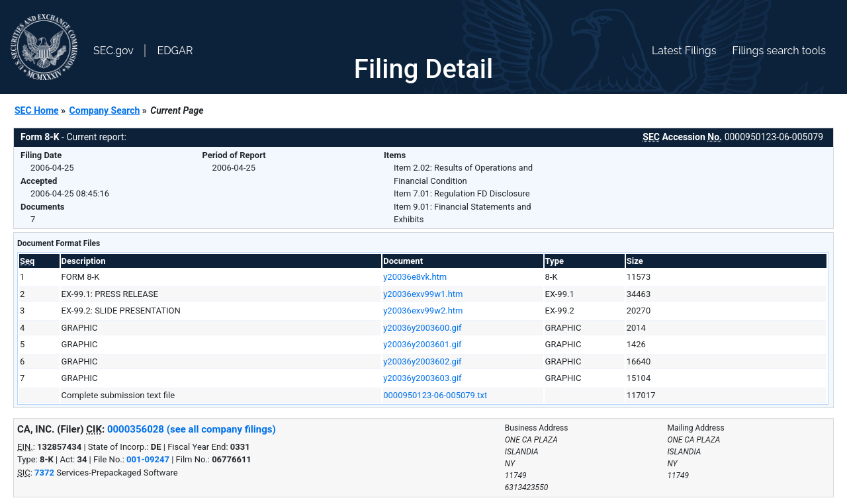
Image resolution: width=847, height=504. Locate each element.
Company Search (105, 110)
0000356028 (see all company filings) (192, 429)
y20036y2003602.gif (422, 361)
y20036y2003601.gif (422, 344)
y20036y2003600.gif (422, 328)
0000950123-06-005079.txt (435, 395)
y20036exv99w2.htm (423, 311)
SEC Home (37, 110)
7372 (44, 473)
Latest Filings (684, 51)
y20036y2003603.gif (422, 378)
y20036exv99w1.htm (423, 294)
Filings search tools (779, 51)
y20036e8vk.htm (415, 277)
